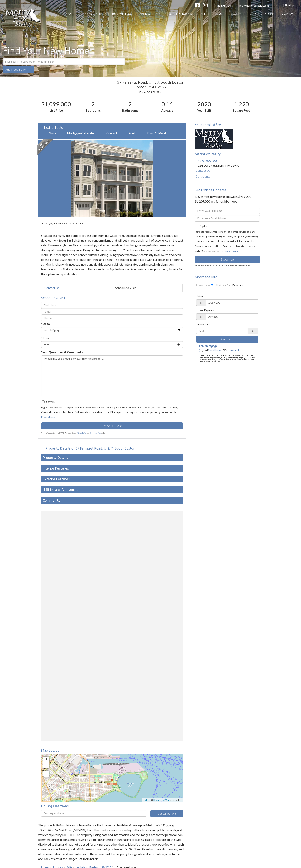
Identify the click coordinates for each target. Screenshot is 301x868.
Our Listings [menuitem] (96, 14)
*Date (45, 324)
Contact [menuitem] (289, 14)
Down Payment (206, 310)
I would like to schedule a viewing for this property (112, 376)
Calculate (227, 339)
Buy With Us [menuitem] (123, 14)
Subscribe (227, 259)
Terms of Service (95, 433)
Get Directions (167, 813)
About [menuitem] (220, 14)
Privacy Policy (48, 417)
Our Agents (203, 176)
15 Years (235, 285)
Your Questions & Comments (62, 352)
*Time (46, 338)
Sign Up (290, 5)
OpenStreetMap (161, 800)
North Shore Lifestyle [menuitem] (188, 14)
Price (200, 296)
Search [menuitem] (73, 14)
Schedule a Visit (125, 288)
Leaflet (146, 800)
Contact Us (52, 288)
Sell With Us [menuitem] (151, 14)
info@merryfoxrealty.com (254, 5)
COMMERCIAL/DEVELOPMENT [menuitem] (254, 14)
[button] (122, 61)
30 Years (218, 285)
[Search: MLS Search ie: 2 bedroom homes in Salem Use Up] (60, 61)
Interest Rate (204, 324)
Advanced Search (17, 69)
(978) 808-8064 (223, 5)
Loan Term (203, 285)
